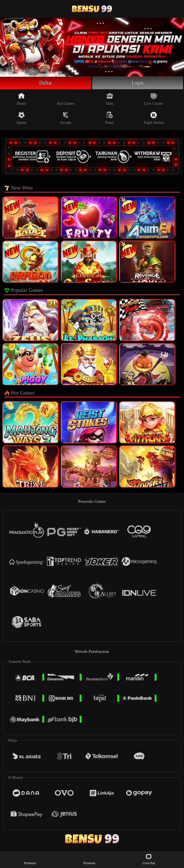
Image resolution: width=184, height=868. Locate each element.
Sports (22, 118)
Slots (110, 99)
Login (138, 83)
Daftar (46, 83)
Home (22, 99)
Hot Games (65, 99)
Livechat (149, 859)
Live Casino (154, 99)
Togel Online (153, 118)
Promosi (30, 859)
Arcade (66, 118)
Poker (109, 118)
